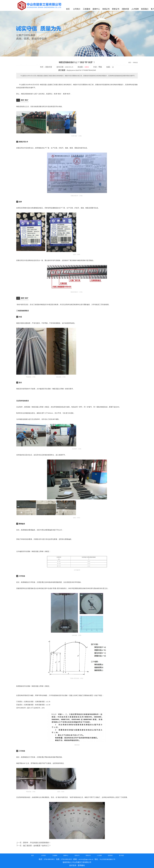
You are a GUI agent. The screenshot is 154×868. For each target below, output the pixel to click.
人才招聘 (99, 855)
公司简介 (44, 855)
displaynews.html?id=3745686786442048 (81, 70)
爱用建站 (81, 865)
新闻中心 (66, 855)
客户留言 (122, 855)
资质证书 (77, 855)
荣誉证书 (88, 855)
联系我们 (110, 855)
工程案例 (55, 855)
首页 (130, 63)
